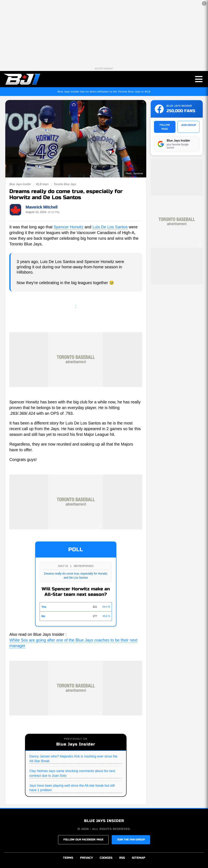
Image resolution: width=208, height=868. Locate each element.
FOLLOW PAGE (165, 127)
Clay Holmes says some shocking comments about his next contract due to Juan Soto (72, 773)
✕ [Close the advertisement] (204, 4)
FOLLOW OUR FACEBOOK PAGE (83, 840)
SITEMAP (139, 858)
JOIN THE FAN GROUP (131, 840)
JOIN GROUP (188, 125)
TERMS (68, 858)
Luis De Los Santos (110, 227)
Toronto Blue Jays (65, 184)
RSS (122, 858)
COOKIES (106, 858)
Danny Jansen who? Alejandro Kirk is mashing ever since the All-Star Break (73, 759)
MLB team (42, 184)
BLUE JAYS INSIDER (104, 821)
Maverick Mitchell (42, 207)
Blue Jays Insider (20, 184)
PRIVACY (86, 858)
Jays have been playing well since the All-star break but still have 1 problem (72, 788)
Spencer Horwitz (69, 227)
